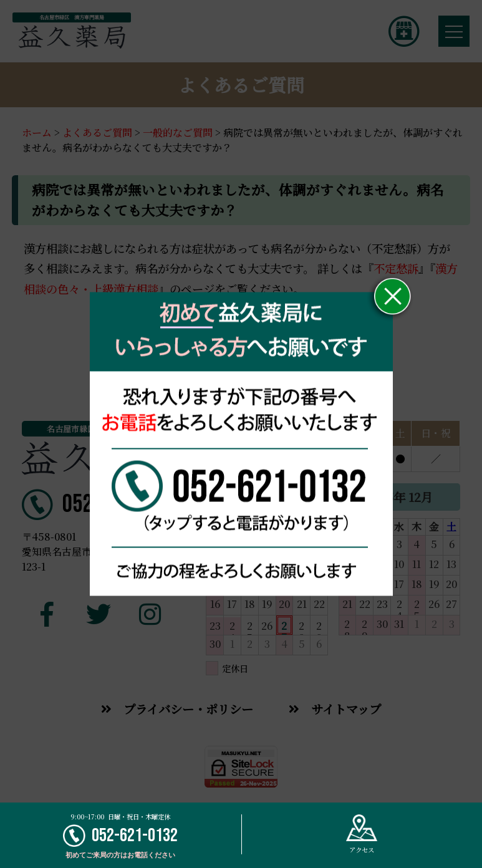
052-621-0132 (120, 836)
